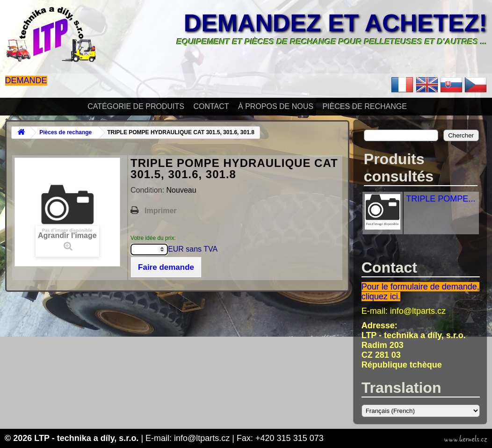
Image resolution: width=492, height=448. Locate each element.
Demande (26, 80)
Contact (211, 106)
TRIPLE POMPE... (441, 199)
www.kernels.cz (466, 439)
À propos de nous (276, 106)
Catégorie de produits (136, 106)
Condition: (148, 190)
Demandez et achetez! (336, 23)
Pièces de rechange (364, 106)
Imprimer (160, 211)
